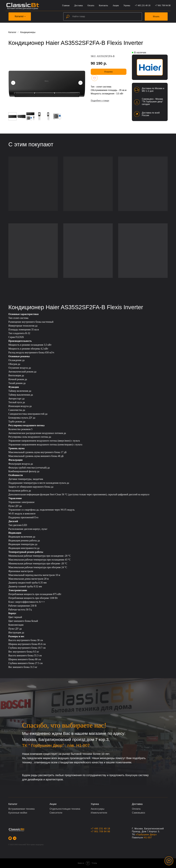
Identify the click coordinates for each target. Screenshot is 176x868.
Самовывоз (139, 813)
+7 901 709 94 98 (163, 5)
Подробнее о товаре (100, 100)
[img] (150, 67)
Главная (66, 5)
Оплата (91, 5)
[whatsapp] (10, 838)
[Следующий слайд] (80, 83)
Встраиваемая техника (21, 809)
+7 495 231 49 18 (143, 5)
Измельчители (99, 813)
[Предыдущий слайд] (13, 83)
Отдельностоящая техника (65, 809)
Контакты (103, 5)
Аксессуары (98, 809)
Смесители (56, 813)
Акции (116, 5)
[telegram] (15, 838)
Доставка (78, 5)
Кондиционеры (28, 32)
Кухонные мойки (18, 813)
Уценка (127, 5)
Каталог (12, 32)
